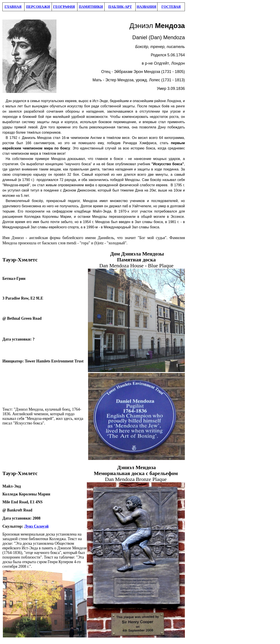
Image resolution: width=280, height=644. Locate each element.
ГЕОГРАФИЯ (64, 7)
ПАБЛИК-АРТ (120, 7)
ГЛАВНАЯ (13, 7)
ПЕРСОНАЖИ (38, 7)
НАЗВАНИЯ (147, 7)
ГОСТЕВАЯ (171, 7)
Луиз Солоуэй (36, 526)
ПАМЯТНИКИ (91, 7)
